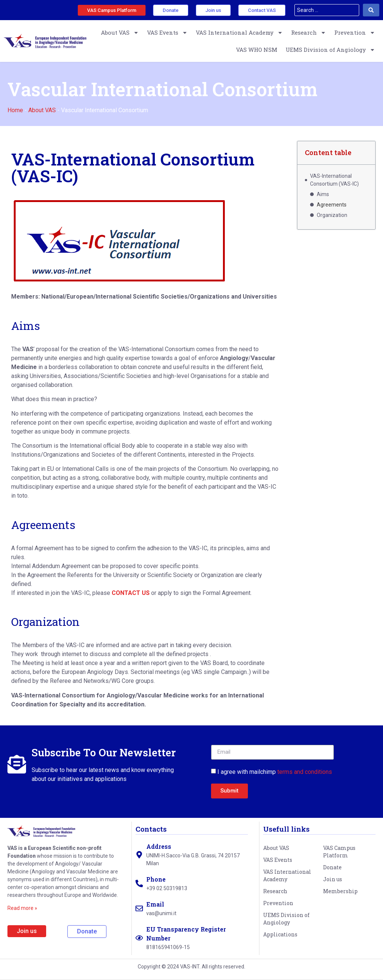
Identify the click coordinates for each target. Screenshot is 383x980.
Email (155, 904)
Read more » (22, 908)
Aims (323, 194)
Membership (340, 891)
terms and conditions (305, 772)
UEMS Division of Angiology (330, 50)
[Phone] (139, 883)
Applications (280, 934)
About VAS (120, 33)
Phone (156, 879)
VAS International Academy (239, 33)
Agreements (332, 205)
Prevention (355, 33)
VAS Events (167, 33)
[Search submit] (371, 10)
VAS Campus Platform (339, 852)
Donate (332, 867)
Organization (332, 215)
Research (309, 33)
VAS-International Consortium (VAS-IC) (334, 180)
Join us (333, 879)
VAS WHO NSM (257, 50)
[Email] (139, 908)
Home (15, 110)
